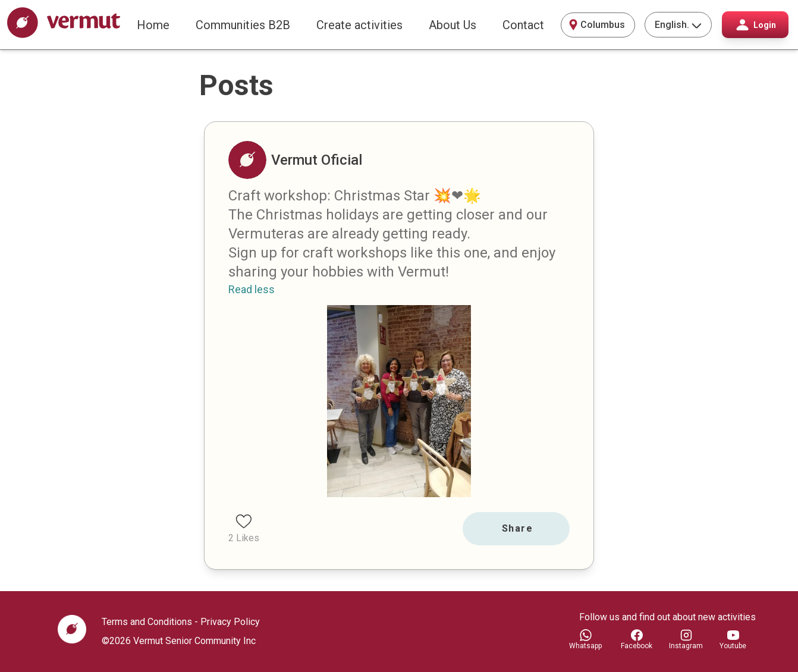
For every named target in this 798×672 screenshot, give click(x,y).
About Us (453, 25)
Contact (523, 25)
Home (153, 25)
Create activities (359, 25)
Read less (252, 289)
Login (755, 25)
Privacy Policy (230, 622)
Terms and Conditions (147, 622)
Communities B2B (243, 25)
